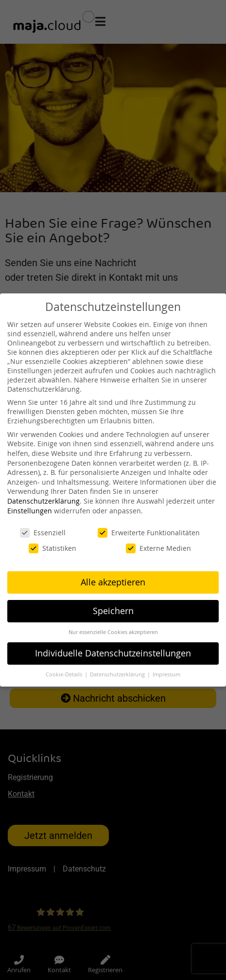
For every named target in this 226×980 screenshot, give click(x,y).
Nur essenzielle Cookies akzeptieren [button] (113, 632)
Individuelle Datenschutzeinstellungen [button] (113, 653)
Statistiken (52, 548)
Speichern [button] (113, 611)
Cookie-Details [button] (65, 674)
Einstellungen (30, 511)
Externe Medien (158, 548)
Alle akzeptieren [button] (113, 582)
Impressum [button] (166, 674)
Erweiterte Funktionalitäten (149, 533)
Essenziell (43, 533)
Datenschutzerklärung (43, 501)
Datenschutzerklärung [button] (118, 674)
